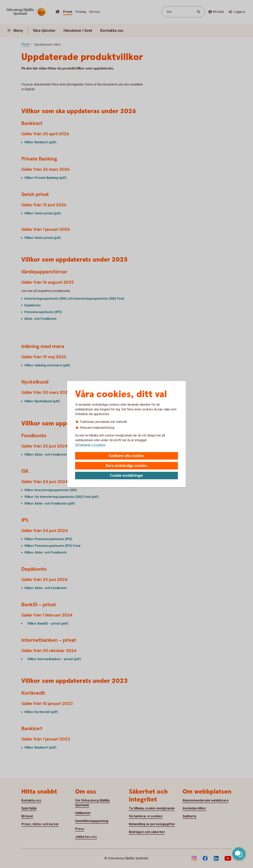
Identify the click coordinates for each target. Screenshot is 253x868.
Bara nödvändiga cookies (126, 466)
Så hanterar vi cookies (90, 445)
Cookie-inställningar (127, 476)
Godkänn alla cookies (126, 456)
